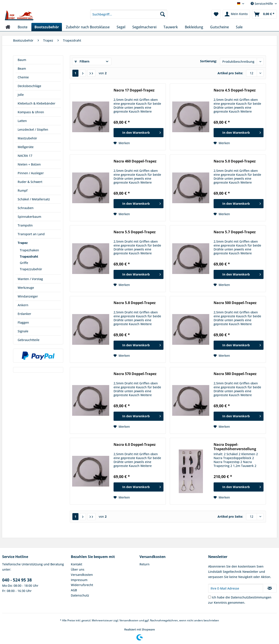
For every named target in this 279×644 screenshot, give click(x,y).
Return (145, 564)
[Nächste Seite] (83, 73)
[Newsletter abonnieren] (270, 588)
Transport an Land (31, 234)
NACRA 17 (25, 156)
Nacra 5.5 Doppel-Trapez (135, 232)
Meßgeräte (26, 147)
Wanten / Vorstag (30, 279)
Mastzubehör (27, 138)
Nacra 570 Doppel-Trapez (135, 374)
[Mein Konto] (236, 14)
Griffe (24, 263)
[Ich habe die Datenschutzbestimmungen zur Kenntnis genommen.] (210, 597)
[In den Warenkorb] (139, 133)
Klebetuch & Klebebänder (37, 103)
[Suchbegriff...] (129, 14)
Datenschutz (80, 595)
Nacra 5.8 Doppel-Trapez (135, 303)
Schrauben (26, 208)
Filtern (82, 61)
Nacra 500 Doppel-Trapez (235, 303)
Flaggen (23, 322)
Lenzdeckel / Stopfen (33, 129)
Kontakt (77, 564)
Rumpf (23, 190)
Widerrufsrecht (82, 585)
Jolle (21, 95)
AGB (74, 590)
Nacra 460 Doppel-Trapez (135, 161)
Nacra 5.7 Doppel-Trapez (235, 232)
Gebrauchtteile (29, 340)
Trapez (23, 243)
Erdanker (24, 314)
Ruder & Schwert (30, 182)
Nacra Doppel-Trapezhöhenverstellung (235, 447)
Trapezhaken (29, 250)
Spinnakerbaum (29, 217)
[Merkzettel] (216, 14)
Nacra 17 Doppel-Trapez (134, 90)
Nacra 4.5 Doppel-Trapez (235, 90)
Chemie (23, 77)
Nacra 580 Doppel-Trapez (235, 374)
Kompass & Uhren (31, 112)
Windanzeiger (28, 296)
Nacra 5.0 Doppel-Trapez (235, 161)
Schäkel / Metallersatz (34, 199)
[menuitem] (129, 16)
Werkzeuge (26, 288)
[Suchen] (163, 14)
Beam (22, 68)
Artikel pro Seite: (230, 73)
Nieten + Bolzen (29, 164)
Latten (22, 121)
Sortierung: (208, 61)
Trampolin (25, 225)
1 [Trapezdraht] (75, 73)
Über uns (78, 569)
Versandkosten (82, 575)
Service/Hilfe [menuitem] (262, 4)
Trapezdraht (29, 256)
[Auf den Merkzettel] (122, 143)
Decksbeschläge (29, 86)
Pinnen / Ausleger (31, 173)
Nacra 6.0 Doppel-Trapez (135, 445)
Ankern (23, 305)
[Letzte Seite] (91, 73)
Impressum (79, 580)
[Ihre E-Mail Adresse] (236, 588)
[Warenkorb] (264, 14)
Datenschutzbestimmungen (251, 597)
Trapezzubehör (31, 269)
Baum (22, 60)
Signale (23, 331)
